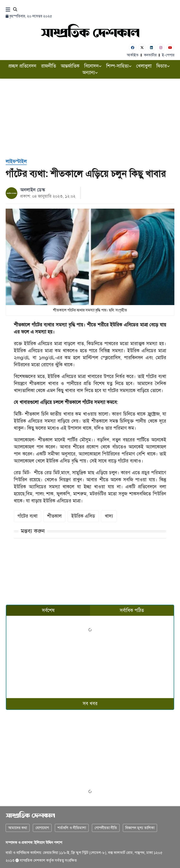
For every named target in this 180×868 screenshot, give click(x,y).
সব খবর (90, 704)
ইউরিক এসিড (83, 516)
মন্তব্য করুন (33, 531)
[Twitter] (142, 48)
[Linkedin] (151, 48)
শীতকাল (54, 516)
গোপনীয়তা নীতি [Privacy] (106, 828)
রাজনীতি (49, 66)
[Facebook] (133, 48)
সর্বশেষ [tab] (48, 610)
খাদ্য (109, 516)
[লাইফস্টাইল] (16, 162)
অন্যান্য (90, 73)
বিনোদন (93, 66)
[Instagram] (161, 48)
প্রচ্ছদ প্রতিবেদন (22, 66)
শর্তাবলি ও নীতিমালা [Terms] (72, 828)
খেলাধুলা (144, 66)
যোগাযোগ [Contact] (42, 828)
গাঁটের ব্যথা (28, 516)
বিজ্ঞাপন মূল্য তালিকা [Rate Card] (140, 828)
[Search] (15, 10)
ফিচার (163, 66)
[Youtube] (170, 48)
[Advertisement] (90, 114)
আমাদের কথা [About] (18, 828)
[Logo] (90, 31)
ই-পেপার (168, 55)
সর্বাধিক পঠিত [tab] (132, 610)
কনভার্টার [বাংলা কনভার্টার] (150, 55)
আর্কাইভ (133, 55)
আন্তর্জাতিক (70, 66)
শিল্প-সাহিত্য (119, 66)
